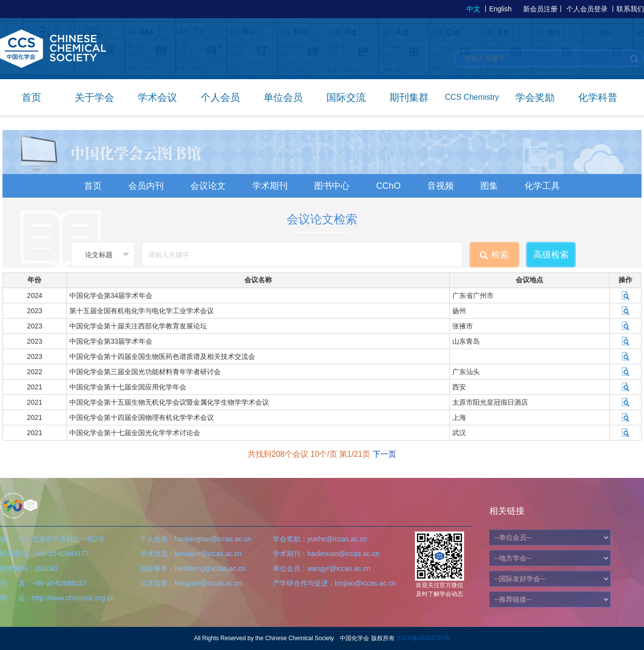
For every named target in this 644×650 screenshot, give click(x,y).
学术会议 (157, 97)
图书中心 (332, 186)
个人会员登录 (587, 9)
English (500, 9)
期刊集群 (409, 97)
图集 (489, 186)
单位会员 (283, 97)
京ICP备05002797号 (423, 638)
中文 (473, 9)
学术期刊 (270, 186)
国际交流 (346, 97)
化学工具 (542, 186)
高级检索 (551, 255)
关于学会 (94, 97)
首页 (31, 97)
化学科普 (598, 97)
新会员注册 (540, 9)
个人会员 (220, 97)
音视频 (440, 186)
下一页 (384, 454)
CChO (388, 186)
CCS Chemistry (472, 97)
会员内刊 (146, 186)
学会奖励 (535, 97)
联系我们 (630, 9)
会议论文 (208, 186)
